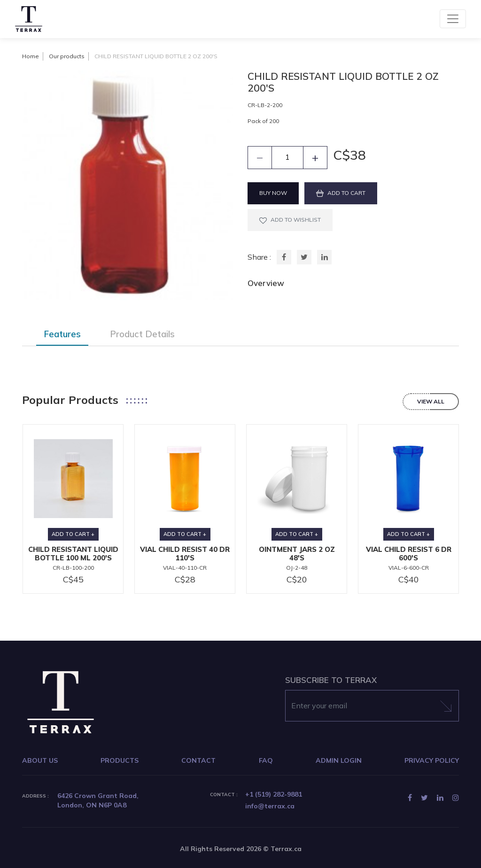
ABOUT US (40, 760)
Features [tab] (62, 334)
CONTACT (198, 760)
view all (431, 401)
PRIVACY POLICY (432, 760)
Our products (67, 56)
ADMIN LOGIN (339, 760)
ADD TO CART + (73, 534)
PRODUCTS (120, 760)
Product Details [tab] (142, 334)
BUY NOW (273, 193)
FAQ (266, 760)
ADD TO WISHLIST (290, 220)
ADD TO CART (341, 193)
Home (31, 56)
